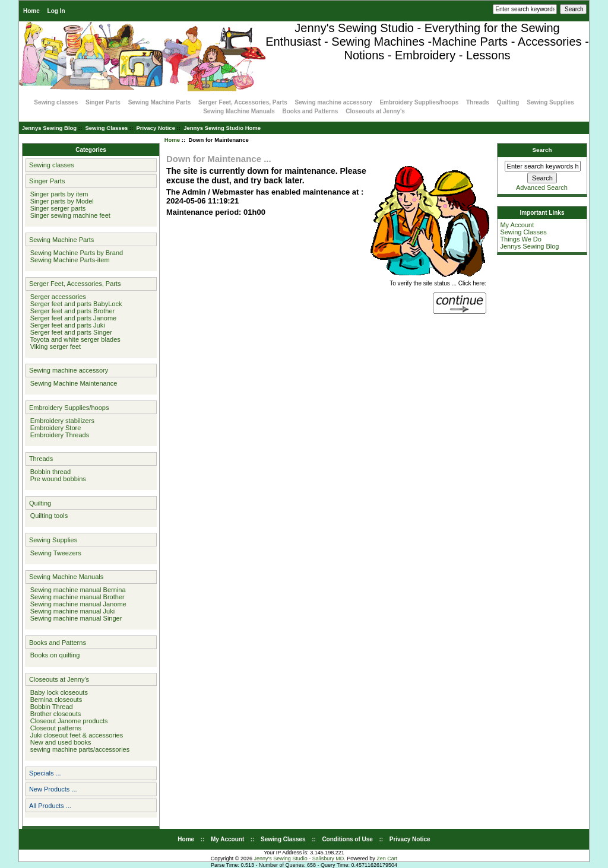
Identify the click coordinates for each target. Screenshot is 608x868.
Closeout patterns (54, 728)
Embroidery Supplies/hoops (419, 102)
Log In (56, 11)
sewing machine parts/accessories (78, 749)
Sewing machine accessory (334, 102)
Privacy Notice (155, 128)
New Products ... (53, 789)
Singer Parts (103, 102)
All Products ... (50, 806)
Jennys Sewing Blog (49, 128)
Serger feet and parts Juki (66, 325)
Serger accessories (56, 297)
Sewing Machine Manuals (239, 111)
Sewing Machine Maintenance (72, 383)
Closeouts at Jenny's (375, 111)
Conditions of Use (347, 839)
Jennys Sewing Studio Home (222, 128)
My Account (517, 225)
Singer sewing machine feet (69, 215)
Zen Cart (387, 859)
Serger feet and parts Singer (69, 332)
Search (542, 150)
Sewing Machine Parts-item (68, 260)
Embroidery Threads (58, 435)
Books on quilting (53, 655)
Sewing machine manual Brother (76, 597)
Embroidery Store (54, 428)
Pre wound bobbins (56, 479)
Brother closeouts (54, 714)
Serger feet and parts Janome (72, 318)
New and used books (59, 742)
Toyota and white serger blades (74, 339)
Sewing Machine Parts (160, 102)
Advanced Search (542, 187)
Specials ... (45, 773)
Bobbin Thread (50, 707)
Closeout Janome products (67, 721)
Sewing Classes (106, 128)
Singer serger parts (56, 208)
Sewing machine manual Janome (77, 604)
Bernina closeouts (55, 700)
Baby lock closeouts (57, 692)
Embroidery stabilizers (61, 421)
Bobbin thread (49, 472)
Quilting (508, 102)
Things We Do (521, 239)
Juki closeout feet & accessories (75, 735)
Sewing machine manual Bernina (76, 590)
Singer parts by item (58, 194)
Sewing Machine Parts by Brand (75, 253)
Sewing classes (56, 102)
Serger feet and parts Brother (71, 311)
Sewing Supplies (550, 102)
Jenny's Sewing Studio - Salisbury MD (299, 859)
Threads (478, 102)
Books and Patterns (311, 111)
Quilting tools (47, 516)
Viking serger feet (54, 346)
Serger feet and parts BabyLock (75, 304)
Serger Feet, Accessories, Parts (243, 102)
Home (31, 11)
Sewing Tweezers (54, 553)
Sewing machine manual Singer (75, 618)
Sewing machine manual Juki (71, 611)
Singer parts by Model (60, 201)
